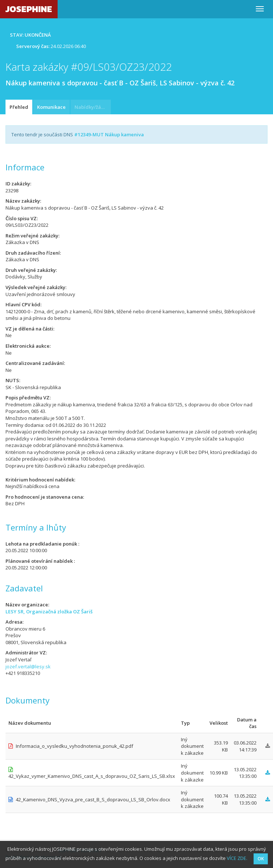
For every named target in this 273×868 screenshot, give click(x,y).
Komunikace (51, 107)
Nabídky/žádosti (93, 107)
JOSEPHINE (29, 9)
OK (261, 859)
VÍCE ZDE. (237, 858)
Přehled (19, 107)
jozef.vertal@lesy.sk (28, 666)
